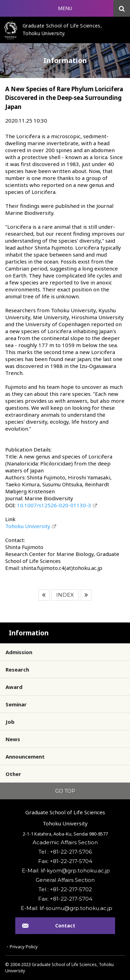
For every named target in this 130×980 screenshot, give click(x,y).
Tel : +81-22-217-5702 (65, 889)
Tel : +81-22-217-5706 (65, 852)
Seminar (16, 704)
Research (17, 669)
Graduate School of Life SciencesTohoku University (65, 818)
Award (14, 687)
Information (29, 633)
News (13, 739)
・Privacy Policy (21, 947)
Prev (44, 595)
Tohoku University (28, 526)
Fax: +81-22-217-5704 (65, 861)
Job (10, 722)
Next (86, 595)
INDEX (65, 595)
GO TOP (65, 791)
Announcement (25, 756)
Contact (65, 926)
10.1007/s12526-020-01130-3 (54, 505)
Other (13, 774)
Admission (19, 652)
